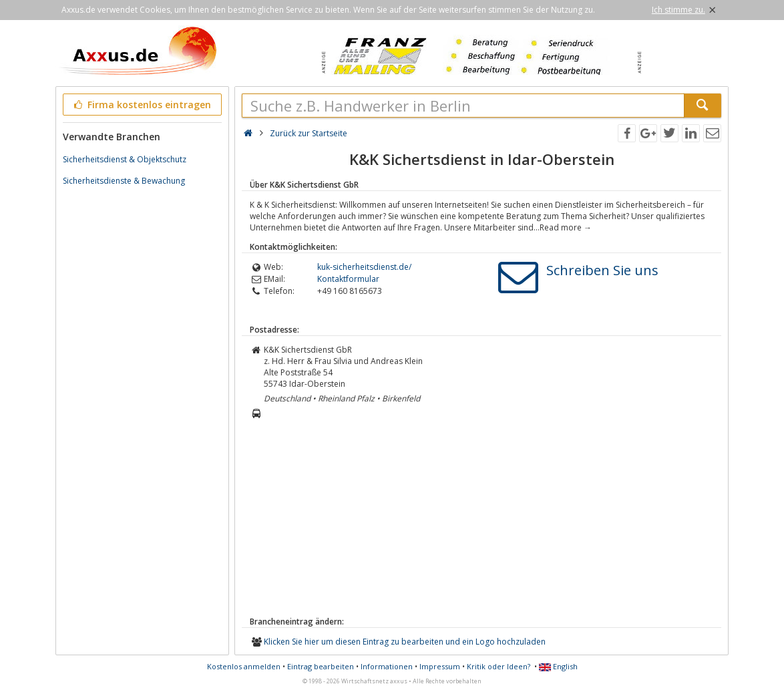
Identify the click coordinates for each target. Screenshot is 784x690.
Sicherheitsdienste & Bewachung (124, 181)
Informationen (387, 666)
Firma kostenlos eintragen (141, 105)
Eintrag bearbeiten (321, 666)
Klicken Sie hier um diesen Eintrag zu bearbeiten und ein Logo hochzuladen (405, 642)
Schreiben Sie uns (602, 270)
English (558, 666)
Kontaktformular (348, 279)
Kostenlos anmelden (244, 666)
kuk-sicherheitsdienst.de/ (364, 267)
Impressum (440, 666)
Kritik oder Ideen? (499, 666)
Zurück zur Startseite (309, 133)
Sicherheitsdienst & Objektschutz (125, 159)
